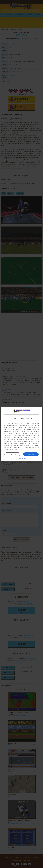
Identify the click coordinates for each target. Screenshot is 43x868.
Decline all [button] (12, 454)
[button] (21, 458)
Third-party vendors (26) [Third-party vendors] (21, 435)
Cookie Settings (9, 449)
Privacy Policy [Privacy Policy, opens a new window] (18, 449)
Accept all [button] (31, 454)
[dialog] (21, 434)
